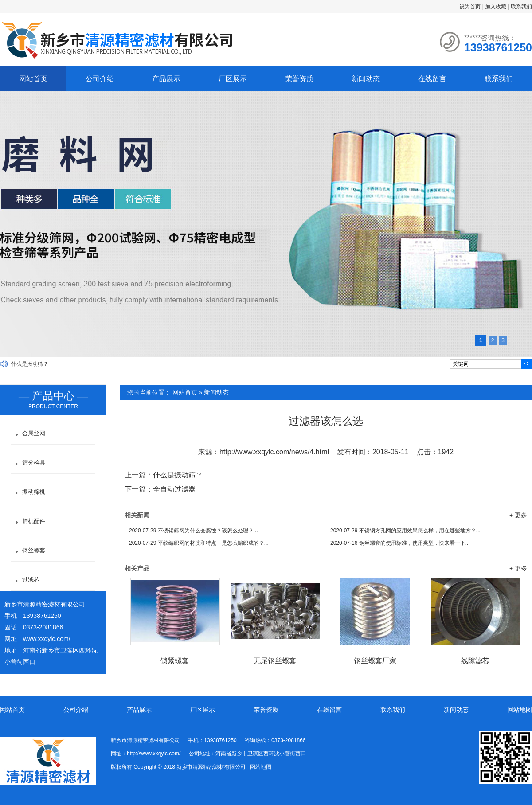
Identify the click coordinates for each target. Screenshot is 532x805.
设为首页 (470, 7)
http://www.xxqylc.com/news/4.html (274, 452)
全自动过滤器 (174, 489)
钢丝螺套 (34, 550)
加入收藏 (496, 7)
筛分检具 (34, 463)
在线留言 (432, 79)
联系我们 (521, 7)
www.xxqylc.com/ (47, 639)
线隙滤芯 (475, 661)
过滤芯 (31, 580)
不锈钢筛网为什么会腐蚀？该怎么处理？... (194, 531)
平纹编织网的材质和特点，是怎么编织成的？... (199, 543)
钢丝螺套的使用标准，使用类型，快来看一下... (400, 543)
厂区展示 (233, 79)
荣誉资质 (299, 79)
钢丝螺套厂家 (375, 661)
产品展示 (166, 79)
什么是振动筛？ (30, 364)
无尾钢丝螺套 (275, 661)
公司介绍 (100, 79)
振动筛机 (34, 492)
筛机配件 (34, 521)
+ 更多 (518, 515)
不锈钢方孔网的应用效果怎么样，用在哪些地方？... (405, 531)
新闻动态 (366, 79)
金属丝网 (34, 433)
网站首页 (33, 79)
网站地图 (520, 710)
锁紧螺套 (175, 661)
